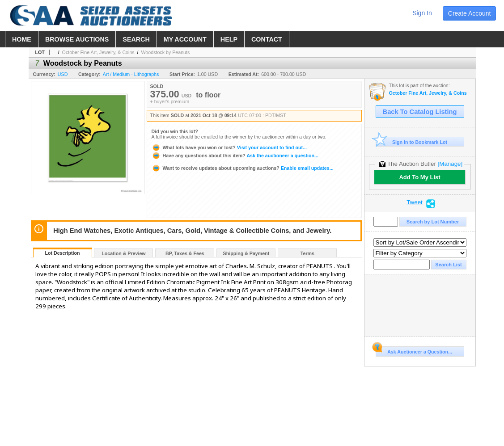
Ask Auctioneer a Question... (414, 350)
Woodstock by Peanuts (165, 52)
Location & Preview (123, 253)
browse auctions (77, 39)
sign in (422, 13)
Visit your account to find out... (229, 147)
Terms (307, 253)
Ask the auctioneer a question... (235, 156)
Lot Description (62, 253)
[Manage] (450, 164)
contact (267, 39)
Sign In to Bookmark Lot (412, 142)
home (22, 39)
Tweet (415, 202)
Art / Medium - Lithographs (131, 74)
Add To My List (419, 177)
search (136, 39)
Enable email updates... (243, 168)
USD (63, 74)
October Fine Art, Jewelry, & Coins (98, 52)
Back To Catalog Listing (420, 112)
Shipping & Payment (246, 253)
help (229, 39)
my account (185, 39)
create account (470, 13)
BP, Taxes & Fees (185, 253)
